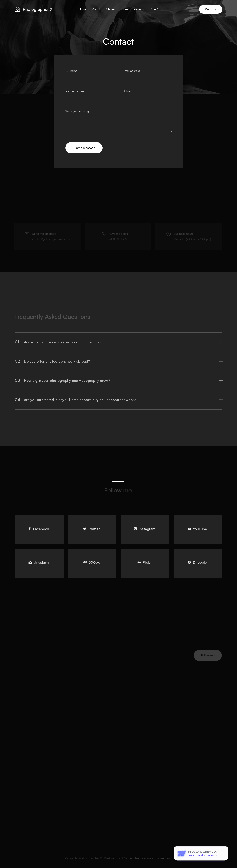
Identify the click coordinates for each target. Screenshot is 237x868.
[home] (34, 9)
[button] (139, 9)
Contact (211, 9)
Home (83, 9)
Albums (110, 9)
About (96, 9)
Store (124, 9)
